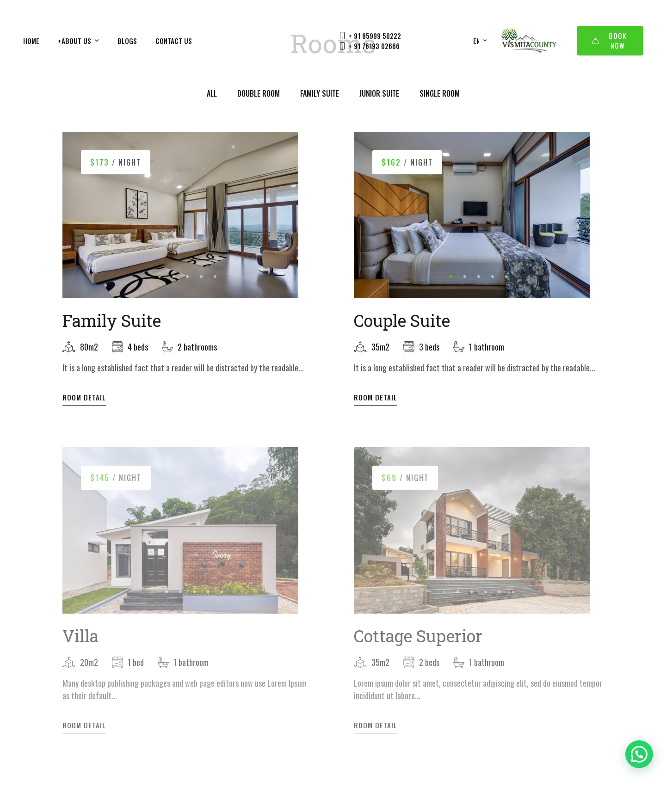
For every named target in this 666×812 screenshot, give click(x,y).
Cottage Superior (418, 642)
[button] (160, 277)
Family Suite (112, 320)
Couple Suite (402, 320)
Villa (80, 642)
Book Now (609, 40)
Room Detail (84, 397)
